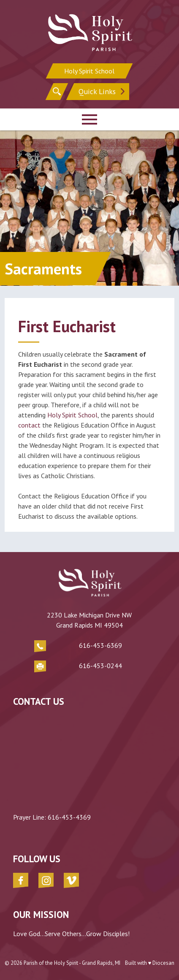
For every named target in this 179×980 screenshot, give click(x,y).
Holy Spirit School (89, 71)
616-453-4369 (69, 817)
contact (30, 425)
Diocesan (163, 963)
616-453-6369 (100, 645)
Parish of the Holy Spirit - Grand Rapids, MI (72, 963)
